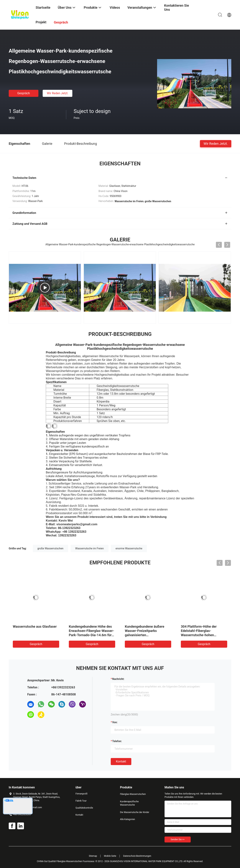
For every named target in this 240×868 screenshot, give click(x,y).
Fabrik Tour (81, 801)
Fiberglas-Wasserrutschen (133, 794)
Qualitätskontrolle (84, 808)
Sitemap (93, 856)
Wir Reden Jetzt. (57, 93)
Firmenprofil (81, 794)
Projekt (41, 22)
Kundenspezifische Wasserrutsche (129, 803)
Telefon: (117, 741)
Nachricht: (118, 679)
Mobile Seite (110, 856)
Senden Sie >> (178, 839)
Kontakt (121, 761)
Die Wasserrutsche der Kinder (135, 812)
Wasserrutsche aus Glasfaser (35, 626)
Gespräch (24, 93)
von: (115, 722)
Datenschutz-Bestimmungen (137, 856)
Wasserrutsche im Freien (90, 548)
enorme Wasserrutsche (129, 548)
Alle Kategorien (128, 819)
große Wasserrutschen (51, 548)
